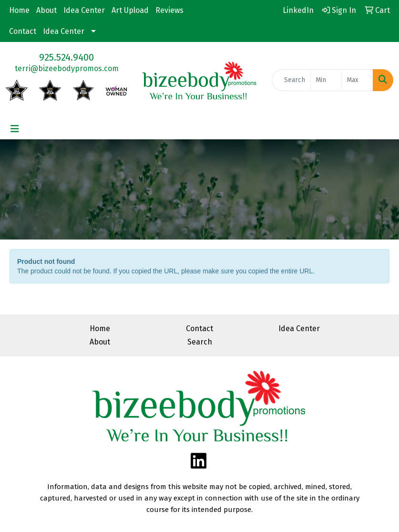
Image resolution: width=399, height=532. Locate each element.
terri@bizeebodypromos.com (67, 68)
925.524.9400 (66, 57)
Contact (23, 31)
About (46, 10)
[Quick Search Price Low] (326, 80)
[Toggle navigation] (15, 129)
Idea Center (84, 10)
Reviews (169, 10)
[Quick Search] (291, 80)
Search (200, 342)
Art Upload (130, 10)
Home (19, 10)
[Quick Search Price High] (357, 80)
